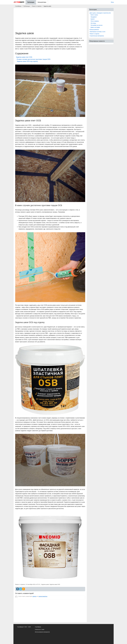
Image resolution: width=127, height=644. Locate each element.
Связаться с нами (40, 629)
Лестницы (93, 23)
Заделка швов (45, 584)
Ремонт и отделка (94, 34)
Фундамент (94, 17)
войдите (34, 596)
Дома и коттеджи (95, 27)
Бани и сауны (94, 15)
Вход (112, 2)
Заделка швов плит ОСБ (24, 57)
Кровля (93, 19)
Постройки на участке (97, 25)
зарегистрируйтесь (43, 596)
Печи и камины (95, 21)
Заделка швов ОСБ (55, 584)
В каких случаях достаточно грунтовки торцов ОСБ (34, 59)
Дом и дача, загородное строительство (100, 13)
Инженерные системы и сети (97, 32)
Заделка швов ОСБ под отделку (27, 61)
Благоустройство (94, 30)
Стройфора (38, 627)
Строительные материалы (97, 36)
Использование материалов (42, 632)
